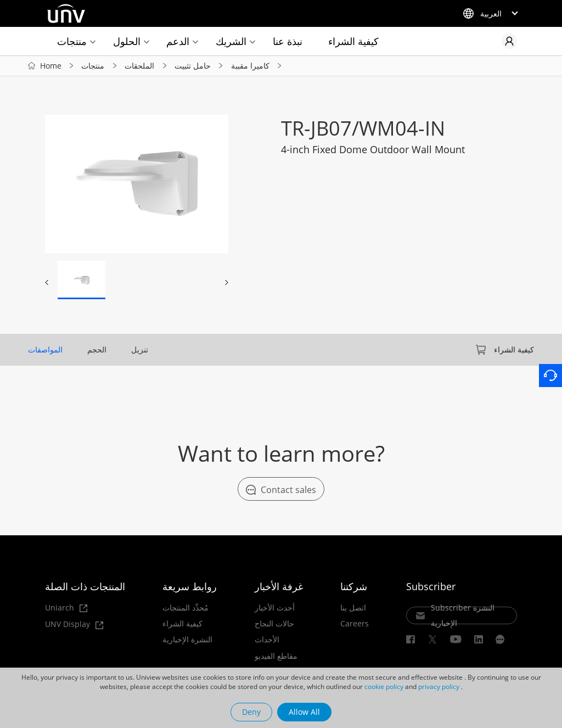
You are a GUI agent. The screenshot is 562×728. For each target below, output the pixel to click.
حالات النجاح (274, 624)
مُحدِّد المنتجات (186, 608)
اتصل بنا (353, 608)
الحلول (127, 41)
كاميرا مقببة (250, 66)
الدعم (178, 41)
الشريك (231, 41)
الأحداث (267, 640)
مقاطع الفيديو (276, 656)
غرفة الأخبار (279, 586)
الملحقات (139, 66)
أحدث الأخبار (275, 608)
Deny (251, 712)
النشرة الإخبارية (187, 640)
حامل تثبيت (193, 66)
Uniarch (66, 608)
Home (51, 66)
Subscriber (431, 586)
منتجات (72, 41)
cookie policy (384, 687)
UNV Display (74, 625)
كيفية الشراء (353, 41)
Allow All (304, 712)
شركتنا (354, 586)
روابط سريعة (190, 586)
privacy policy (439, 687)
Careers (355, 624)
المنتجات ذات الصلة (85, 586)
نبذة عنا (288, 41)
